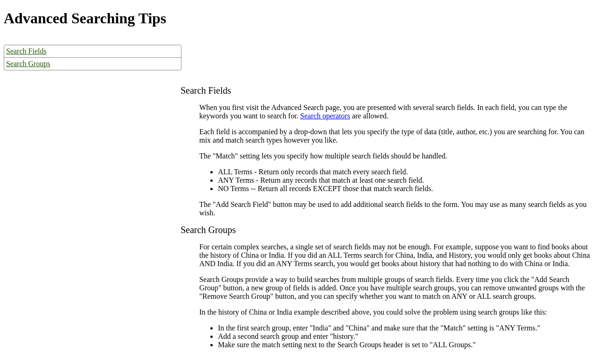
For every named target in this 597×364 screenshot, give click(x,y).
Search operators (325, 116)
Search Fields (26, 51)
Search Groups (28, 64)
